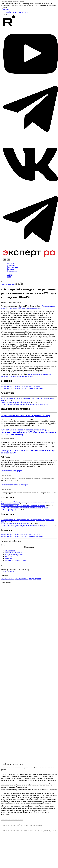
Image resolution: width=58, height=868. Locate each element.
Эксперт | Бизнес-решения (22, 12)
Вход (5, 14)
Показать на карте (7, 571)
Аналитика (11, 265)
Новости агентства (8, 284)
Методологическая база (14, 553)
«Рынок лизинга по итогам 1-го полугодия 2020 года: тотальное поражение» (28, 307)
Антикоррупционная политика (16, 560)
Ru (9, 259)
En (5, 259)
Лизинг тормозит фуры (11, 471)
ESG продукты (13, 267)
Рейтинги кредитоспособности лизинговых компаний (20, 386)
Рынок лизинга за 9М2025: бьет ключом (16, 402)
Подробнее (5, 9)
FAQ (9, 277)
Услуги (10, 275)
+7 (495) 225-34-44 (8, 579)
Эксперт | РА (8, 12)
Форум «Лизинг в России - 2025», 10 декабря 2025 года (25, 416)
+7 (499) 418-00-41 (22, 579)
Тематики (11, 273)
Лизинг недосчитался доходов (14, 485)
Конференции (12, 271)
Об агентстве (10, 551)
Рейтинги (11, 263)
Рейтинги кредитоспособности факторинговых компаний (22, 388)
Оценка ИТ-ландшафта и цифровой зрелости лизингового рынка (25, 404)
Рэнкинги (11, 269)
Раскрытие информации (14, 555)
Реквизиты (9, 556)
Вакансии (9, 558)
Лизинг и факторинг (12, 504)
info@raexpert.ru (35, 579)
